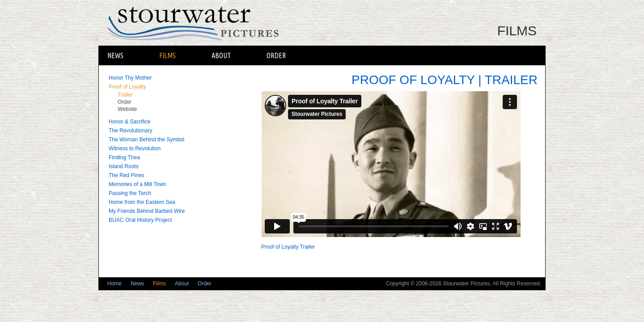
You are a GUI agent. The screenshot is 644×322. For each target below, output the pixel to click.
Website (127, 109)
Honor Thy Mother (130, 78)
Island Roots (124, 166)
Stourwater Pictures (200, 23)
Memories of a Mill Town (137, 184)
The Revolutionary (130, 131)
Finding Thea (124, 157)
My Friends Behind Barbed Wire (147, 211)
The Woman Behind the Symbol (146, 140)
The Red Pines (126, 175)
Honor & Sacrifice (129, 122)
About (221, 55)
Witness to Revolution (135, 148)
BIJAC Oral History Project (140, 220)
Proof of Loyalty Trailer (288, 247)
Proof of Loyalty (127, 87)
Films (167, 55)
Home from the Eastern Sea (142, 202)
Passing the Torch (130, 193)
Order (276, 55)
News (115, 55)
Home (114, 284)
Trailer (125, 95)
